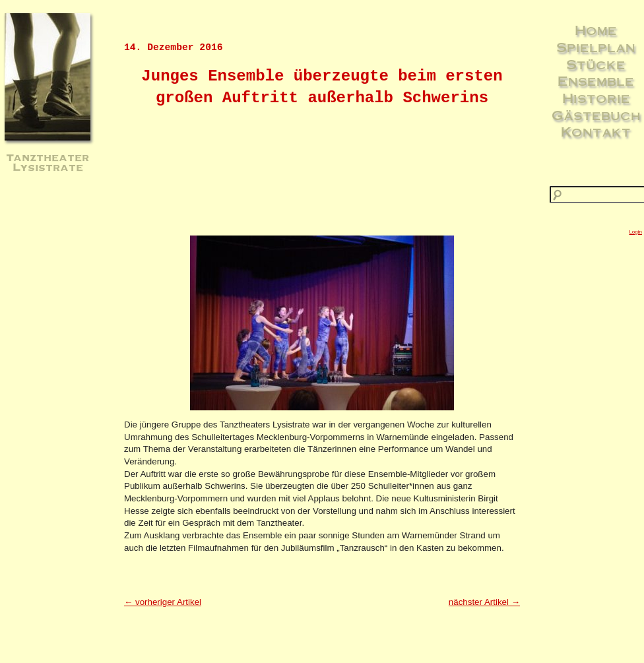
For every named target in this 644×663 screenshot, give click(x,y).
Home (596, 30)
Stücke (596, 64)
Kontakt (596, 131)
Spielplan (596, 47)
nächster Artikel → (484, 602)
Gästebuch (596, 115)
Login (635, 232)
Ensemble (596, 80)
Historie (596, 98)
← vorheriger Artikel (163, 602)
